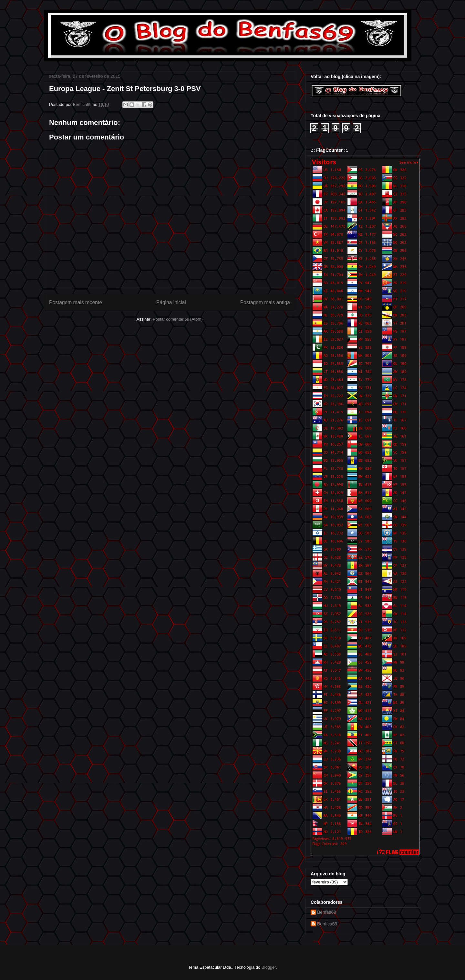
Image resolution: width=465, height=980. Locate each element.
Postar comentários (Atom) (178, 319)
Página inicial (171, 302)
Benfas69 (327, 912)
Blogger (269, 967)
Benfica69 (327, 924)
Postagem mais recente (76, 302)
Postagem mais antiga (265, 302)
